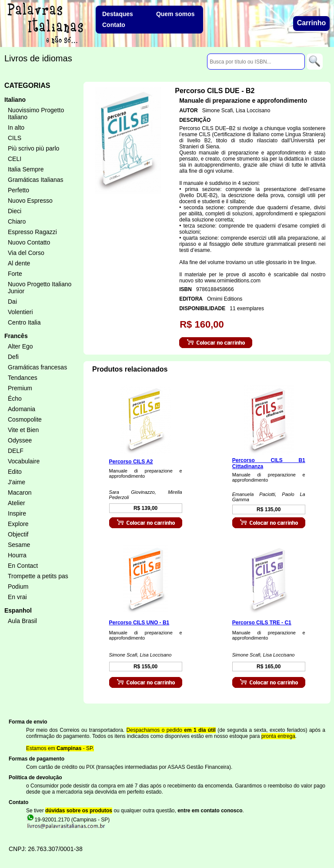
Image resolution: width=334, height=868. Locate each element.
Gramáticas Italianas (36, 180)
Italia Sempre (26, 169)
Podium (18, 586)
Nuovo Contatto (29, 242)
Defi (13, 357)
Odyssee (20, 440)
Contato (114, 25)
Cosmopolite (25, 419)
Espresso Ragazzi (32, 232)
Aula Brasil (22, 621)
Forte (15, 274)
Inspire (17, 513)
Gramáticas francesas (37, 367)
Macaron (20, 493)
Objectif (18, 534)
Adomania (22, 409)
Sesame (19, 545)
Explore (18, 524)
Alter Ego (20, 346)
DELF (16, 451)
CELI (15, 159)
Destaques (118, 14)
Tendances (23, 378)
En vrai (17, 597)
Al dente (19, 263)
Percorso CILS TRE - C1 (262, 623)
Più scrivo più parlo (33, 148)
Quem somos (175, 14)
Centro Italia (24, 322)
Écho (15, 399)
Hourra (17, 555)
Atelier (17, 503)
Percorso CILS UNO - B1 (139, 623)
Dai (12, 302)
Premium (20, 388)
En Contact (23, 566)
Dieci (15, 211)
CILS (15, 138)
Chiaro (17, 221)
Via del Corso (26, 253)
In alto (16, 127)
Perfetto (18, 190)
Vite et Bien (23, 430)
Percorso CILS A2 (131, 462)
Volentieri (20, 312)
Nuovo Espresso (30, 201)
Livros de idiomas (38, 58)
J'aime (17, 482)
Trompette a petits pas (38, 576)
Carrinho (312, 23)
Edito (15, 472)
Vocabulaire (24, 461)
